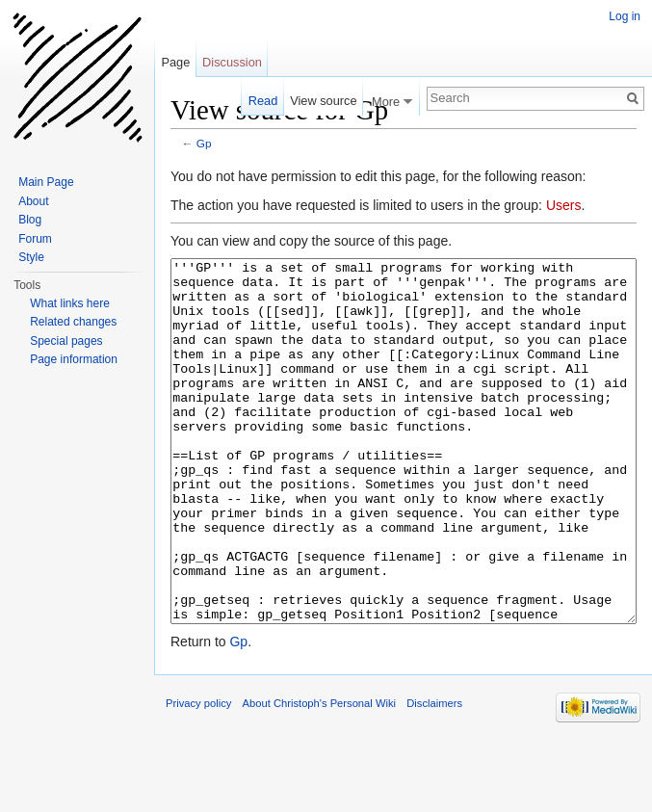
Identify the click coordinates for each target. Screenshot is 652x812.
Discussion (232, 62)
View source (323, 101)
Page (175, 62)
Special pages (66, 341)
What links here (70, 303)
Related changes (73, 322)
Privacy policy (198, 775)
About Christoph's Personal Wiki (319, 775)
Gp (204, 143)
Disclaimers (434, 775)
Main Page (46, 182)
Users (564, 205)
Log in (625, 16)
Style (31, 257)
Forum (35, 239)
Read (263, 101)
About (33, 201)
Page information (74, 359)
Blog (30, 220)
